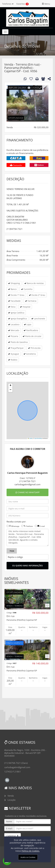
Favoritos (21, 4)
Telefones (8, 4)
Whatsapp (15, 526)
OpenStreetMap (38, 438)
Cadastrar (13, 836)
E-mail (42, 526)
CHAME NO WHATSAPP (27, 492)
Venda (11, 796)
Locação (12, 800)
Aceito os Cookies (28, 857)
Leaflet (30, 438)
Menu (46, 4)
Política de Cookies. (31, 851)
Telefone (29, 526)
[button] (10, 386)
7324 (12, 551)
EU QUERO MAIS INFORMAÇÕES (28, 566)
